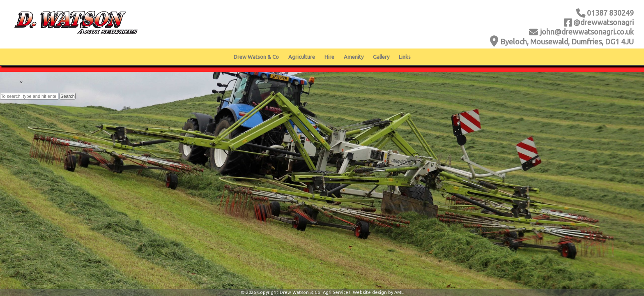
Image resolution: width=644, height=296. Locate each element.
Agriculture (302, 57)
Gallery (381, 57)
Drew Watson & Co (256, 57)
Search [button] (68, 96)
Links (405, 57)
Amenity (354, 57)
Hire (329, 57)
